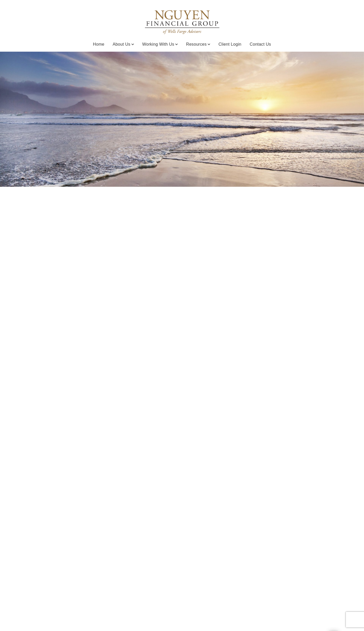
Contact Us (260, 44)
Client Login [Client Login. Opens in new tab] (230, 44)
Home (99, 44)
